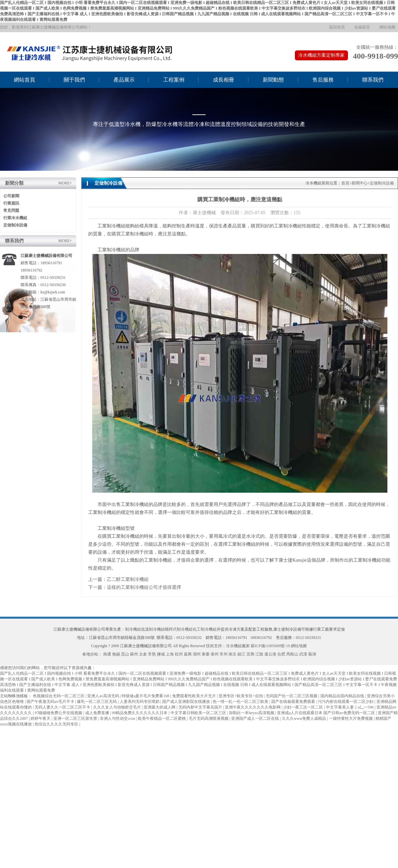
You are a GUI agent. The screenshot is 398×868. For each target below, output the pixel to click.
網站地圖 (387, 27)
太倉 (143, 654)
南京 (232, 654)
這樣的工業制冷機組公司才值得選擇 (144, 587)
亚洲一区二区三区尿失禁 (76, 718)
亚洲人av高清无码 (103, 696)
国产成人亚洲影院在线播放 (187, 702)
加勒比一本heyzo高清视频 (252, 713)
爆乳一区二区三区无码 (97, 702)
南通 (107, 654)
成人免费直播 (98, 713)
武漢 (303, 654)
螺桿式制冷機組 (179, 629)
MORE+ (65, 183)
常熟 (152, 654)
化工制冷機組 (205, 629)
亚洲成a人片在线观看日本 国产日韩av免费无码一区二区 (327, 713)
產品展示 (124, 80)
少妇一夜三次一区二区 (304, 707)
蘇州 (134, 654)
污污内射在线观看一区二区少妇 (346, 702)
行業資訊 (11, 203)
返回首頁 (337, 27)
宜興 (250, 654)
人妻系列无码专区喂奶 (140, 702)
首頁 (345, 183)
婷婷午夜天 (41, 718)
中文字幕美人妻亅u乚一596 (350, 707)
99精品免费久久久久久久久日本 (140, 713)
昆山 (125, 654)
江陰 (259, 654)
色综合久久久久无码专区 (57, 724)
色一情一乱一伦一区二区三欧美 (241, 702)
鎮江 (241, 654)
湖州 (197, 654)
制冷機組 (133, 629)
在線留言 (362, 27)
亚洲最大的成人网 (160, 707)
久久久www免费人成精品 (305, 718)
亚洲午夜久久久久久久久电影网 (253, 707)
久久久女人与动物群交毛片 (118, 707)
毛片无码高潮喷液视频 (209, 718)
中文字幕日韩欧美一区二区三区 (199, 713)
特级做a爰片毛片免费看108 (146, 696)
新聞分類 (14, 183)
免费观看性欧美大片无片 (195, 696)
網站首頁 (25, 80)
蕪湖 (312, 654)
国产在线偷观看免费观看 (294, 702)
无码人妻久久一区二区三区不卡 (63, 707)
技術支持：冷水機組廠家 (228, 646)
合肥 (281, 654)
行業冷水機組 (15, 218)
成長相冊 (224, 80)
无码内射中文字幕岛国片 (201, 707)
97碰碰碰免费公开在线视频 (59, 713)
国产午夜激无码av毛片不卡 (51, 702)
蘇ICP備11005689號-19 (270, 646)
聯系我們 (373, 80)
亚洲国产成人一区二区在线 (256, 718)
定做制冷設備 (15, 225)
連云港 (270, 654)
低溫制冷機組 (153, 629)
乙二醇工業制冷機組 (128, 579)
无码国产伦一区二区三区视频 (292, 696)
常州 (224, 654)
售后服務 (323, 80)
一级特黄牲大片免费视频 (351, 718)
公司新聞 (11, 196)
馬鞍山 (292, 654)
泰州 (215, 654)
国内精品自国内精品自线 (343, 696)
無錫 (116, 654)
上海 (170, 654)
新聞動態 (273, 80)
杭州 (179, 654)
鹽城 (161, 654)
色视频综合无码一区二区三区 (59, 696)
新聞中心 (360, 183)
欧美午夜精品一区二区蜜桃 (162, 718)
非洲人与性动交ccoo (118, 718)
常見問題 (11, 211)
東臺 (206, 654)
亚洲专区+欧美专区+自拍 (241, 696)
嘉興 (188, 654)
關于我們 (74, 80)
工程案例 (174, 80)
